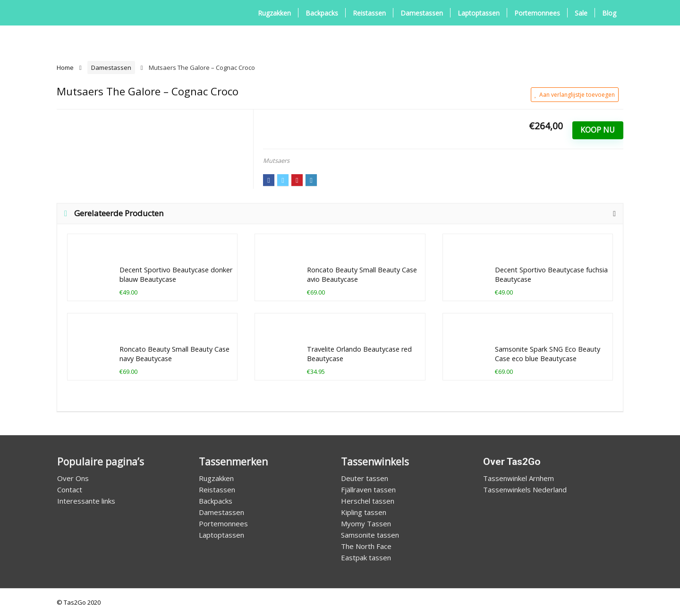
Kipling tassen (364, 512)
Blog (609, 13)
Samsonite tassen (370, 535)
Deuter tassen (365, 478)
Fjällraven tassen (368, 489)
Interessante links (86, 501)
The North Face (366, 546)
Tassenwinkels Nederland (525, 489)
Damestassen (422, 13)
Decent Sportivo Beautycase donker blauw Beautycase (176, 274)
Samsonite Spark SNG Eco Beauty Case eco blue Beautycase (548, 354)
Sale (581, 13)
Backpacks (322, 13)
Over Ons (73, 478)
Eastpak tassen (366, 557)
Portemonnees (537, 13)
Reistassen (369, 13)
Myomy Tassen (366, 523)
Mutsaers (276, 160)
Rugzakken (274, 13)
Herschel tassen (368, 501)
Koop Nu (598, 130)
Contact (70, 489)
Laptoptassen (479, 13)
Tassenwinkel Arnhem (518, 478)
